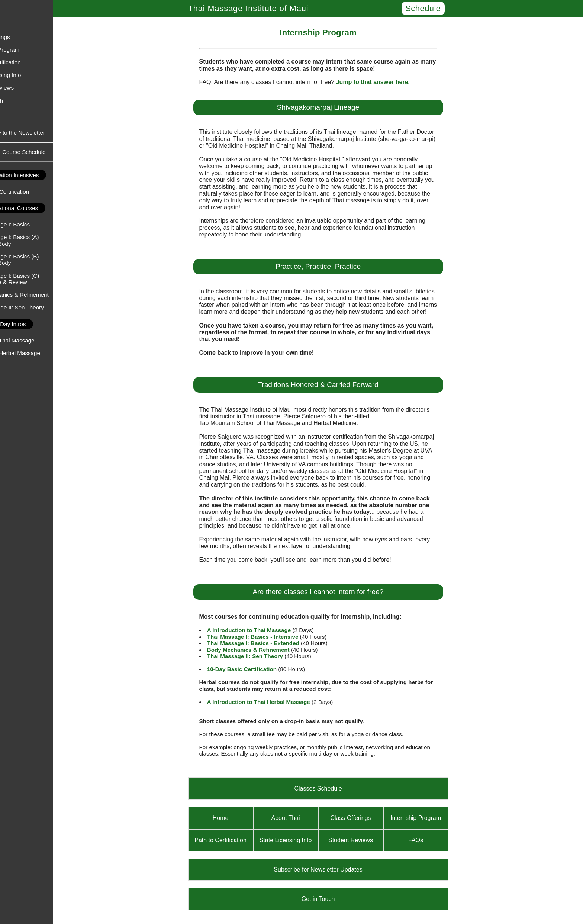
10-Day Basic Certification (258, 669)
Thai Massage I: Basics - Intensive (269, 637)
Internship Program (28, 50)
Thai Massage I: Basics (33, 224)
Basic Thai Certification (33, 192)
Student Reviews (25, 88)
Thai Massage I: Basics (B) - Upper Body (37, 260)
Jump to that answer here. (389, 82)
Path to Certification (28, 62)
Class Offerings (23, 37)
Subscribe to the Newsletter (43, 133)
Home (11, 11)
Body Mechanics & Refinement (42, 295)
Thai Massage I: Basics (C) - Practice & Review (38, 279)
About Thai (17, 24)
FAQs (11, 113)
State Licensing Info (28, 75)
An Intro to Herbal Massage (38, 353)
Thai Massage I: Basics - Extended (269, 643)
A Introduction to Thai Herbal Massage (275, 702)
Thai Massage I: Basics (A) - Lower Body (37, 240)
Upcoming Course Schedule (43, 152)
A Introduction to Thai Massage (265, 630)
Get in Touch (20, 101)
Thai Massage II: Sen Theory (40, 307)
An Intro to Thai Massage (35, 340)
